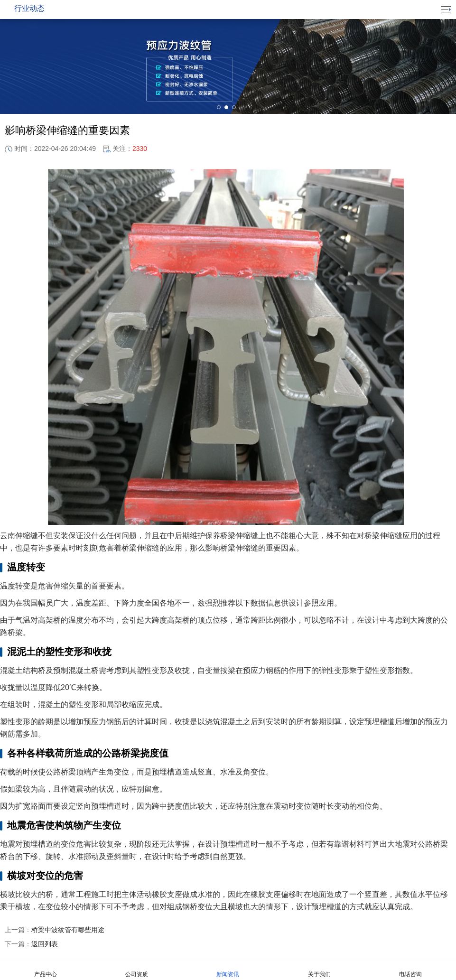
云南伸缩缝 (19, 536)
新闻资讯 (228, 969)
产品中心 (46, 969)
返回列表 (31, 944)
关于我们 (319, 969)
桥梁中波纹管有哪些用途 (55, 930)
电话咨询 (410, 969)
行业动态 (29, 8)
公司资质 (137, 969)
